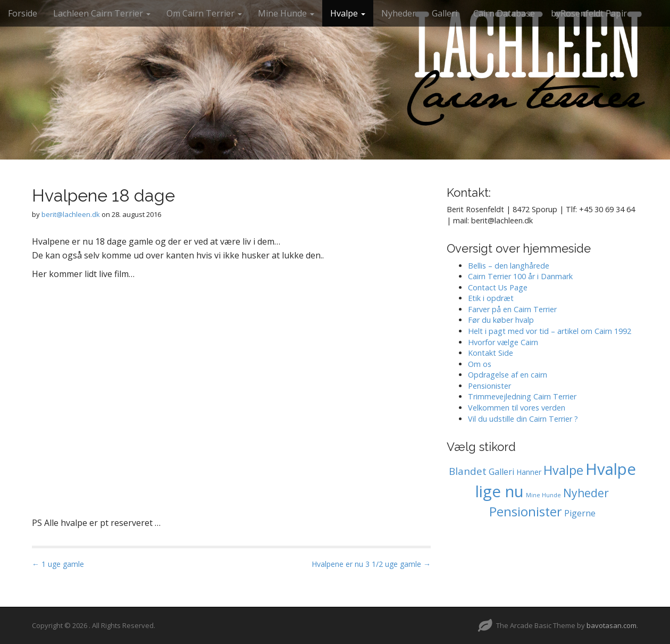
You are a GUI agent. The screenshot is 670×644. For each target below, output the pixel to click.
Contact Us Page (498, 287)
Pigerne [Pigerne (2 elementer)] (580, 513)
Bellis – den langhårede (509, 266)
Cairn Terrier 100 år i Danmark (520, 276)
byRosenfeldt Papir (589, 13)
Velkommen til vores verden (517, 408)
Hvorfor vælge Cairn (503, 342)
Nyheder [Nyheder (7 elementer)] (586, 493)
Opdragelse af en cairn (508, 375)
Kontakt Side (491, 353)
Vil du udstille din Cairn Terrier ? (523, 419)
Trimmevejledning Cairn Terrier (522, 396)
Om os (480, 364)
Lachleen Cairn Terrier (102, 13)
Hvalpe (348, 13)
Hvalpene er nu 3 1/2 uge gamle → (371, 564)
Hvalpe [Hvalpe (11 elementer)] (563, 470)
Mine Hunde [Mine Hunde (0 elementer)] (543, 495)
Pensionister (489, 386)
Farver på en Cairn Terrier (512, 309)
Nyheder (399, 13)
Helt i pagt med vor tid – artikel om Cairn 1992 (550, 331)
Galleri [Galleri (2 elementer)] (501, 472)
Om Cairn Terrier (204, 13)
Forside (23, 13)
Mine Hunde (286, 13)
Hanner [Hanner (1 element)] (529, 472)
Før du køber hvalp (501, 320)
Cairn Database (504, 13)
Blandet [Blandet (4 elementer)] (468, 471)
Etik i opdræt (491, 298)
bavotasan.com (612, 625)
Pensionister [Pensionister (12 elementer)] (526, 512)
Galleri (445, 13)
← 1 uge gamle (58, 564)
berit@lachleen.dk (71, 214)
